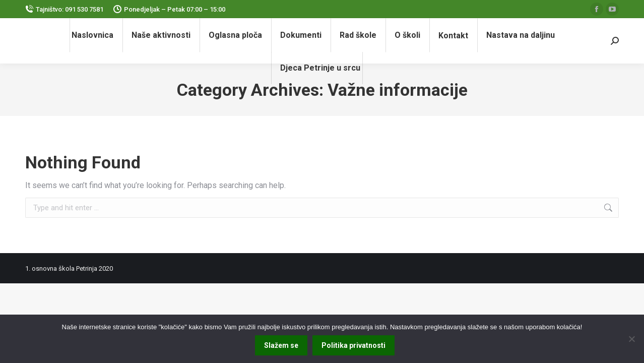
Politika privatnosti (353, 345)
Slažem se (281, 345)
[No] (631, 339)
